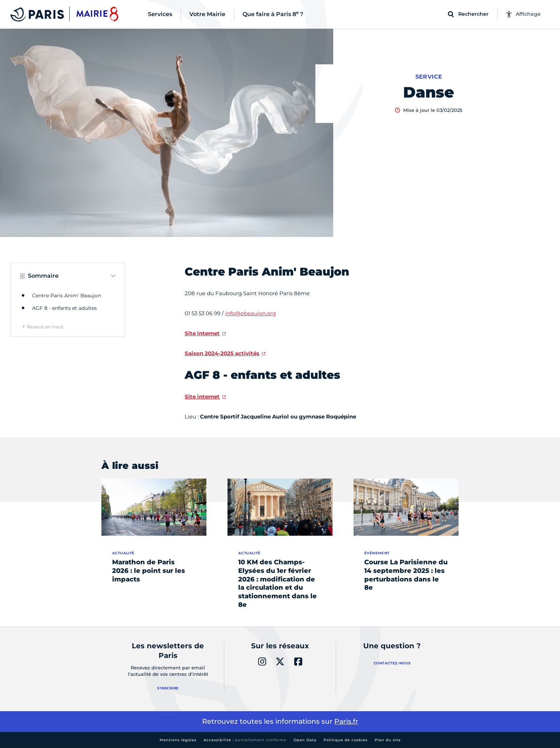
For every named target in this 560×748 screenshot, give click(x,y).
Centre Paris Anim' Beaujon (67, 296)
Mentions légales (178, 740)
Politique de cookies (346, 740)
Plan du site (388, 740)
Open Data (305, 740)
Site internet (202, 333)
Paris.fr (346, 721)
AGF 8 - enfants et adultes (64, 308)
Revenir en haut (45, 327)
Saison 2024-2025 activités (222, 353)
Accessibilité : (245, 740)
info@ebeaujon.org (250, 313)
